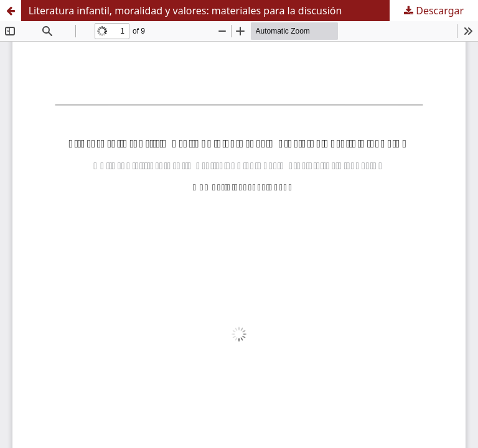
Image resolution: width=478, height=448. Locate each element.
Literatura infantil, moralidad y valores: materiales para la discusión (185, 11)
